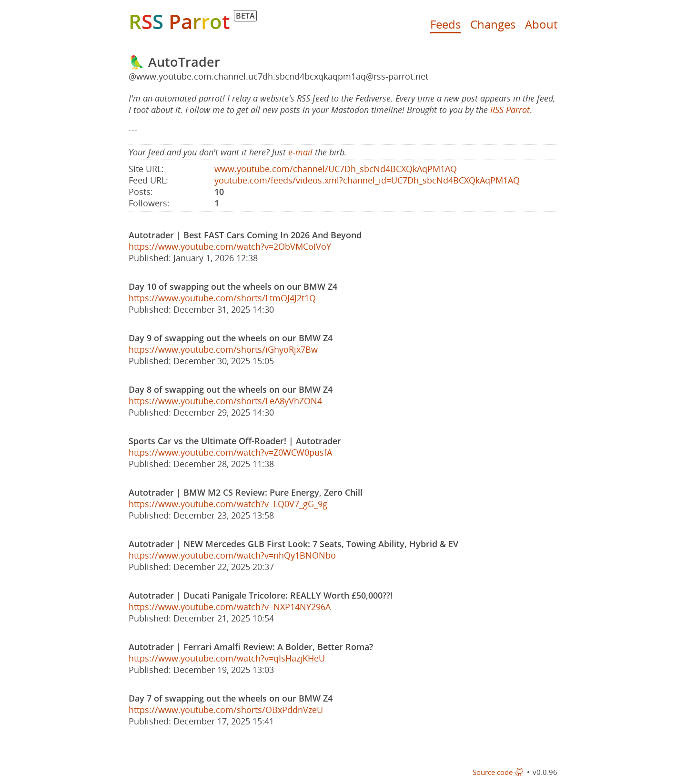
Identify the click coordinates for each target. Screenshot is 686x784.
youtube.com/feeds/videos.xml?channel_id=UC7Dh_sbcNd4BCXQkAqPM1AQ (367, 180)
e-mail (300, 152)
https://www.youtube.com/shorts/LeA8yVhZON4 (225, 401)
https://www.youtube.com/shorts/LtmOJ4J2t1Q (222, 298)
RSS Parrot (510, 110)
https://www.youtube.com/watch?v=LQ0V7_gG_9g (228, 504)
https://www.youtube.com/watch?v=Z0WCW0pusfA (230, 452)
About (541, 24)
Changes (493, 24)
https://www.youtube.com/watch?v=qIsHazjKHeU (227, 658)
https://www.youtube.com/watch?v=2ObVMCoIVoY (230, 246)
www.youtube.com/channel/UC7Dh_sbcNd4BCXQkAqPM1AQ (336, 169)
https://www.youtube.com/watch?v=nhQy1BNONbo (232, 555)
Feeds (445, 24)
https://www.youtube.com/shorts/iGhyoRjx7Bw (223, 349)
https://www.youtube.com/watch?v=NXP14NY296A (230, 607)
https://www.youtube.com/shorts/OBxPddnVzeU (226, 710)
